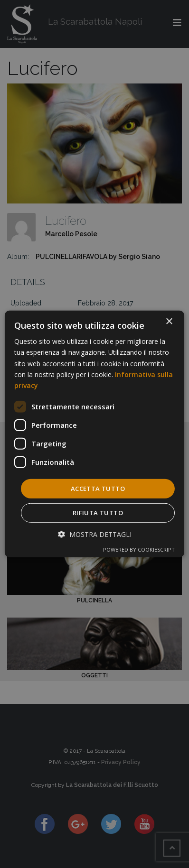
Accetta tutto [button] (98, 489)
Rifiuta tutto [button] (98, 513)
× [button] (169, 322)
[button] (95, 534)
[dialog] (94, 434)
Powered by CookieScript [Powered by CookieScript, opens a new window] (139, 549)
